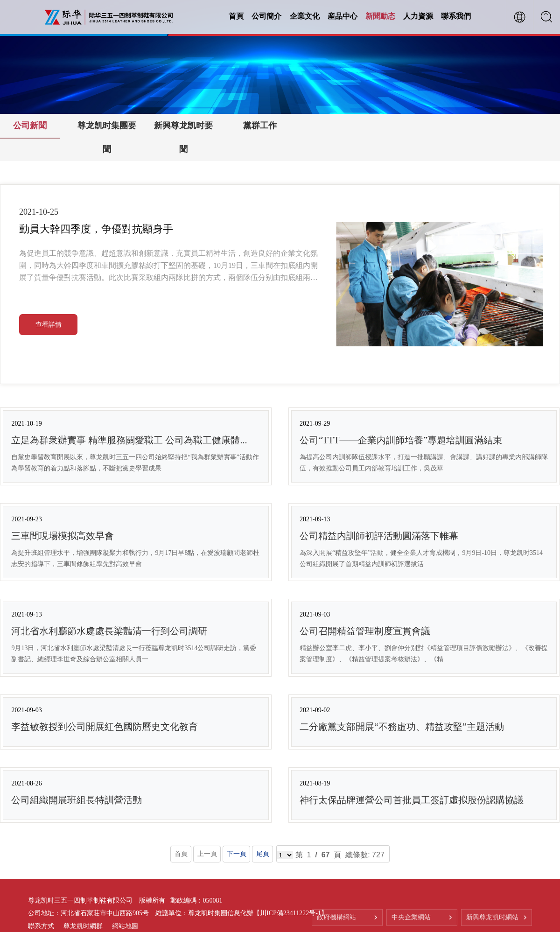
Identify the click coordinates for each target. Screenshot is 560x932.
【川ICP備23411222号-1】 (290, 914)
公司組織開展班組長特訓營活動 (77, 800)
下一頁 (236, 854)
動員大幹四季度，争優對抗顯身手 (96, 229)
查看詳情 (49, 325)
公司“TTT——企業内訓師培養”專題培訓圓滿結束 (401, 440)
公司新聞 (30, 126)
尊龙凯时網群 (83, 926)
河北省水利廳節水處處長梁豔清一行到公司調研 (109, 631)
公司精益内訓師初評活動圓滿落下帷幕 (379, 536)
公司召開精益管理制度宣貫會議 (365, 631)
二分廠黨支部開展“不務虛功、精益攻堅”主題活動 (402, 727)
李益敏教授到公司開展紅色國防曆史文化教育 (105, 727)
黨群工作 (260, 126)
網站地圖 (125, 926)
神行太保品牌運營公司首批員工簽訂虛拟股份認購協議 (412, 800)
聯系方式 (41, 926)
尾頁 (262, 854)
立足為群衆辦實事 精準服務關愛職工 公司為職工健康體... (129, 440)
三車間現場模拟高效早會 (63, 536)
